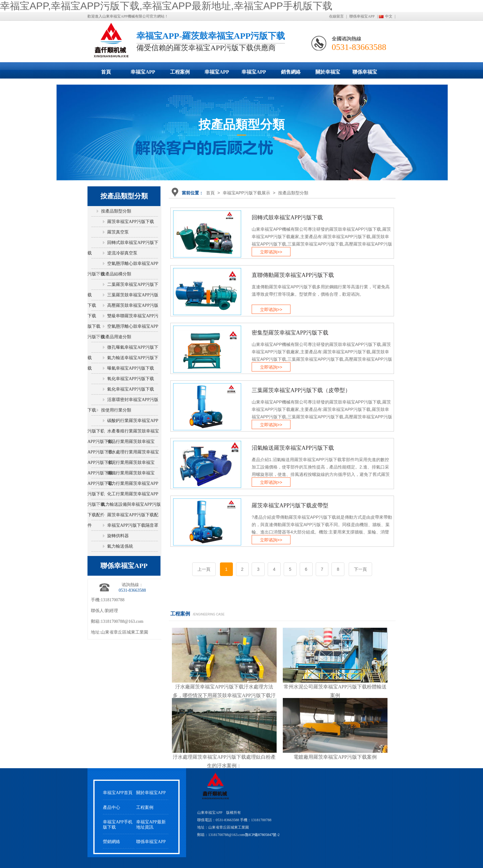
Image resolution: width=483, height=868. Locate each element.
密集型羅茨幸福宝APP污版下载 (290, 333)
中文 (389, 16)
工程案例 (180, 72)
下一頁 (360, 569)
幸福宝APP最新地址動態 (217, 74)
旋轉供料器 (118, 536)
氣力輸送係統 (120, 546)
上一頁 (204, 569)
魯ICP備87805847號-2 (262, 835)
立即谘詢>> (271, 252)
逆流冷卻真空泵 (122, 253)
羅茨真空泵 (118, 232)
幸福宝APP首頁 (118, 793)
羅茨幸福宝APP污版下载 (131, 222)
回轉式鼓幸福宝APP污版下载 (287, 217)
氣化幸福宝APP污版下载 (131, 389)
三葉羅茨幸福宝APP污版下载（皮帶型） (301, 390)
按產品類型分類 (293, 193)
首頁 (106, 72)
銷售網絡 (291, 72)
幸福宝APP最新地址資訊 (151, 825)
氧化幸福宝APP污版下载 (131, 379)
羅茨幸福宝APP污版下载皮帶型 (290, 505)
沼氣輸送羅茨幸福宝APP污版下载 (293, 448)
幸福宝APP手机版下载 (254, 74)
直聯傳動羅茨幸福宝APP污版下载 (293, 275)
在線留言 (336, 16)
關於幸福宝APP (328, 74)
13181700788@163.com (122, 621)
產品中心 (112, 807)
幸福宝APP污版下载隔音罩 (133, 525)
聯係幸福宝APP (362, 16)
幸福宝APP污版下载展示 (143, 74)
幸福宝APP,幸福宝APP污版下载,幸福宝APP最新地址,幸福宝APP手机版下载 (166, 6)
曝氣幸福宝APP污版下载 (131, 368)
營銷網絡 (112, 842)
